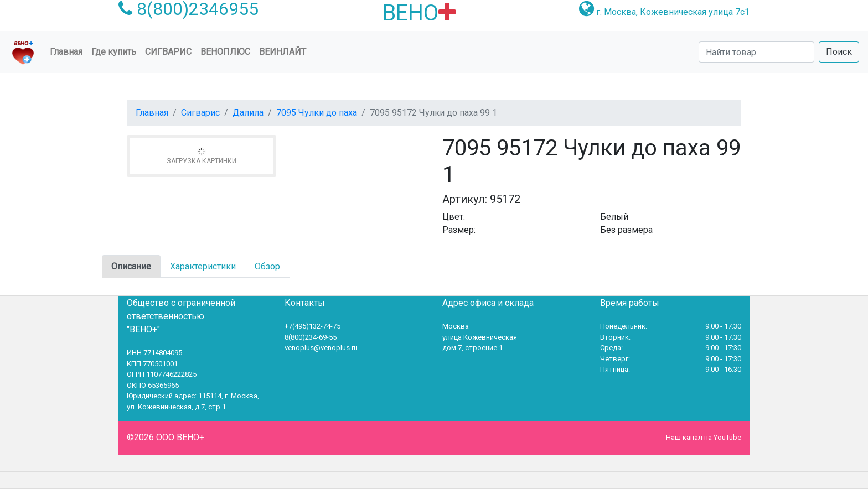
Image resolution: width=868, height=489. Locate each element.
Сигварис (200, 113)
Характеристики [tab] (203, 266)
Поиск (839, 52)
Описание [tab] (131, 266)
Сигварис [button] (168, 52)
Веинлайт (283, 52)
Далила (248, 113)
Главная (68, 51)
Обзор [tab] (267, 266)
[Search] (756, 52)
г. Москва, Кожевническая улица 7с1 (673, 12)
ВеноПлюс (225, 52)
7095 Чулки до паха (317, 113)
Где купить (114, 52)
